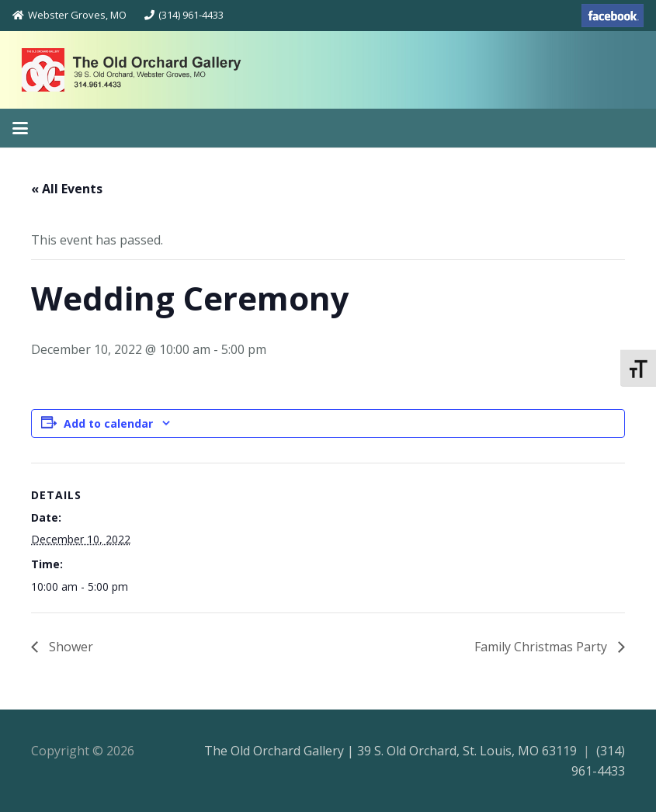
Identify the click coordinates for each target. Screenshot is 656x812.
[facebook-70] (613, 16)
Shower (69, 647)
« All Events (67, 189)
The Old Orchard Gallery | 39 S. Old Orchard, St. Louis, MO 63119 (390, 751)
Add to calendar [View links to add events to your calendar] (108, 423)
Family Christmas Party (542, 647)
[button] (20, 128)
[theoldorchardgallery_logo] (166, 70)
